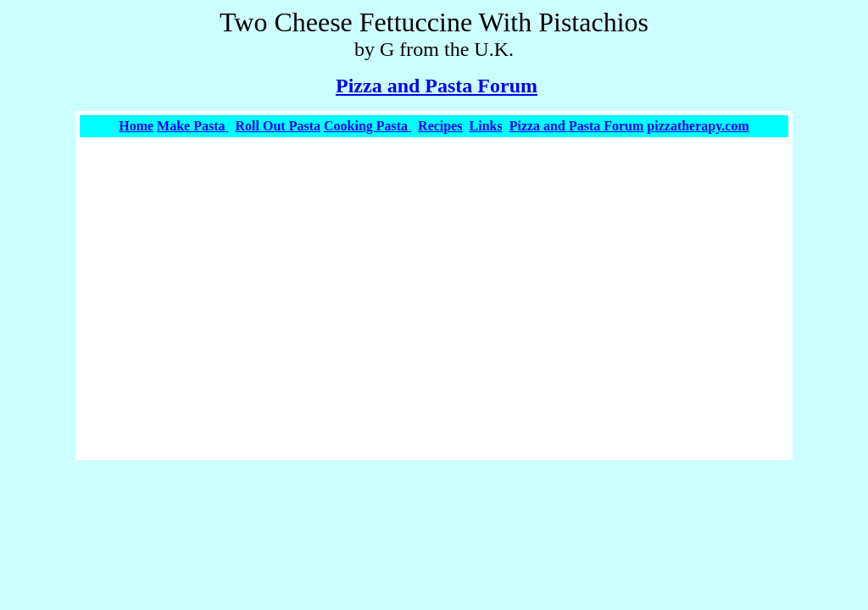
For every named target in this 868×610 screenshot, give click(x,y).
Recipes (440, 126)
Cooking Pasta (367, 126)
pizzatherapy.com (698, 126)
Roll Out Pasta (278, 126)
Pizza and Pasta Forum (437, 86)
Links (486, 126)
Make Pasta (192, 126)
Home (136, 126)
